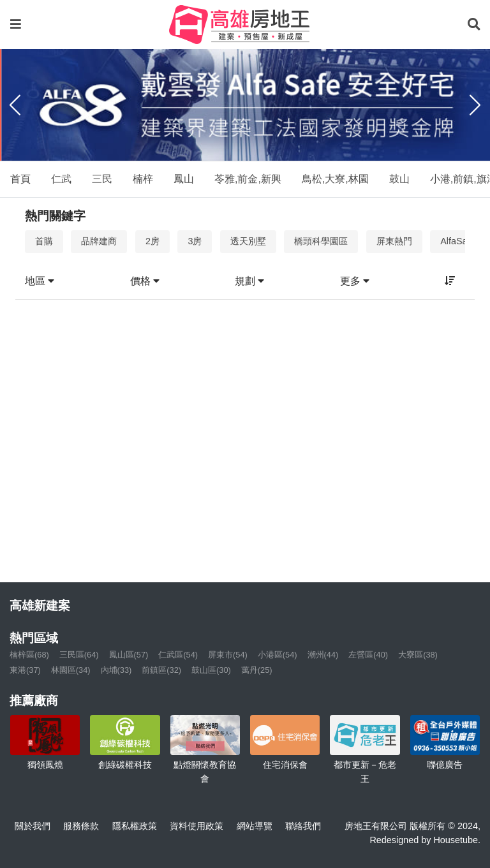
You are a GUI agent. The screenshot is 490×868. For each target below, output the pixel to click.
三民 (102, 179)
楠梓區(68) (29, 655)
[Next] (475, 105)
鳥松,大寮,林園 (335, 179)
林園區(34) (71, 670)
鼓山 (399, 179)
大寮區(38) (418, 655)
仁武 (61, 179)
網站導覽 (255, 826)
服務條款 (81, 826)
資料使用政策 (197, 826)
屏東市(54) (228, 655)
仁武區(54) (178, 655)
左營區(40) (368, 655)
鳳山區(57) (129, 655)
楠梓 (143, 179)
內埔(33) (116, 670)
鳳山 (184, 179)
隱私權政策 (135, 826)
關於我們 (33, 826)
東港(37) (25, 670)
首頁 (20, 179)
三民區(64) (79, 655)
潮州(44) (323, 655)
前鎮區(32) (161, 670)
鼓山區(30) (211, 670)
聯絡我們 (303, 826)
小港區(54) (278, 655)
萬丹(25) (257, 670)
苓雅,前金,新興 (248, 179)
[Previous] (15, 105)
